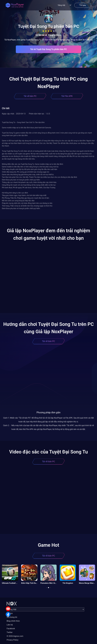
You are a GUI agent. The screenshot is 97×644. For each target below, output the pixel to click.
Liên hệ (10, 625)
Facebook (11, 629)
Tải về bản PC (30, 96)
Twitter (10, 632)
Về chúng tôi (12, 617)
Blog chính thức (13, 621)
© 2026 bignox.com (15, 636)
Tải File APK (67, 96)
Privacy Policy (13, 640)
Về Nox (10, 613)
